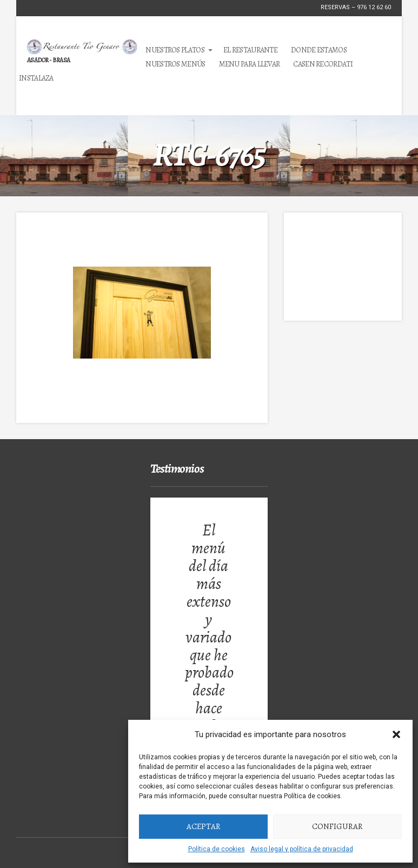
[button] (396, 734)
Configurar (337, 826)
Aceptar (204, 826)
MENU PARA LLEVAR (250, 64)
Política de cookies (217, 849)
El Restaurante (250, 50)
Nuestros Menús (175, 64)
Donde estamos (319, 50)
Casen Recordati (323, 64)
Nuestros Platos (175, 50)
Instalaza (36, 78)
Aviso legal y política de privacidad (302, 849)
